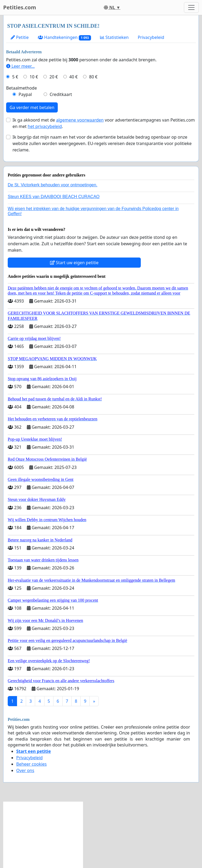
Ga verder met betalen (32, 107)
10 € (34, 77)
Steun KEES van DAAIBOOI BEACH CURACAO (54, 197)
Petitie (20, 37)
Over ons (25, 770)
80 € (93, 77)
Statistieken (114, 37)
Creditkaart (61, 94)
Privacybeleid (151, 37)
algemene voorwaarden (80, 120)
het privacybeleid (45, 126)
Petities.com (20, 7)
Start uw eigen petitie (74, 263)
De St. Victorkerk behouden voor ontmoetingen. (53, 185)
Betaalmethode (21, 88)
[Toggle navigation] (191, 7)
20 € (54, 77)
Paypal (25, 94)
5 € (15, 77)
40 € (73, 77)
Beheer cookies (32, 764)
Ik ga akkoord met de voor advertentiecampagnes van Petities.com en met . (104, 123)
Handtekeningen (64, 37)
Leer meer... (20, 66)
